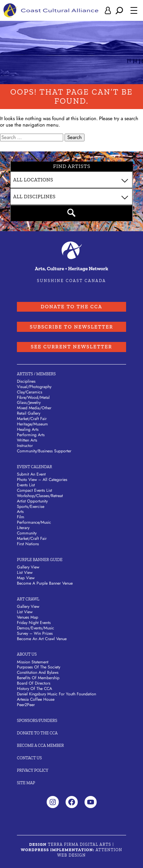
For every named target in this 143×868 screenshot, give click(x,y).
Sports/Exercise (31, 507)
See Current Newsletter (72, 347)
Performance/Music (34, 523)
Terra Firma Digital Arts (80, 845)
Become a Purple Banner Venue (45, 583)
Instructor (25, 446)
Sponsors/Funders (37, 720)
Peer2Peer (26, 705)
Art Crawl (28, 599)
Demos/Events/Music (35, 628)
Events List (26, 485)
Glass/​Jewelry (29, 403)
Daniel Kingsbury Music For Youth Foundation (56, 694)
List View (25, 573)
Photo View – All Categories (42, 480)
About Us (27, 654)
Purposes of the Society (39, 667)
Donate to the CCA (71, 307)
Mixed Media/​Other (34, 408)
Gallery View (28, 567)
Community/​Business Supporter (44, 451)
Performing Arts (31, 435)
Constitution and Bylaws (38, 673)
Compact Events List (34, 490)
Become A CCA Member (40, 745)
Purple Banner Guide (40, 560)
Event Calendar (34, 467)
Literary (23, 528)
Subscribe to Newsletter (72, 327)
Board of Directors (34, 684)
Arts (20, 512)
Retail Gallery (29, 414)
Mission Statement (33, 662)
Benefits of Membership (38, 678)
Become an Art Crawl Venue (42, 639)
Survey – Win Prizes (35, 633)
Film (21, 517)
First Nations (28, 544)
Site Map (26, 783)
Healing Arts (28, 430)
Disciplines (26, 381)
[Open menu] (134, 10)
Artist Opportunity (32, 501)
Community (27, 533)
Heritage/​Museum (32, 424)
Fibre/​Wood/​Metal (33, 397)
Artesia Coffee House (36, 700)
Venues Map (28, 617)
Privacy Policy (33, 770)
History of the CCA (34, 689)
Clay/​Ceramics (30, 392)
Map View (26, 578)
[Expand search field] (120, 10)
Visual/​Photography (34, 387)
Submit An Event (31, 474)
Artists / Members (36, 374)
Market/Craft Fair (32, 539)
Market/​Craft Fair (32, 419)
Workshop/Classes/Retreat (40, 496)
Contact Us (29, 758)
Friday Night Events (34, 623)
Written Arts (27, 441)
